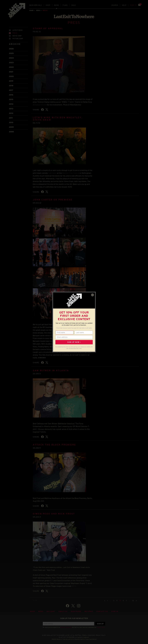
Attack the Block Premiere (54, 445)
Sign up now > (74, 342)
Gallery (51, 611)
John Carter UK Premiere (53, 200)
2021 (11, 72)
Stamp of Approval (48, 28)
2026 (11, 49)
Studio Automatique (91, 639)
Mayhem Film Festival (71, 173)
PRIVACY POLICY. (101, 635)
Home (31, 10)
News (56, 5)
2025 (11, 53)
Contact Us (102, 611)
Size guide (76, 611)
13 (133, 601)
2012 (11, 113)
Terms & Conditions (66, 627)
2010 (11, 122)
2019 (11, 81)
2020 (11, 76)
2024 (11, 58)
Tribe (64, 639)
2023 (11, 63)
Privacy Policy (101, 627)
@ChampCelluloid (40, 105)
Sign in (133, 5)
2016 (11, 95)
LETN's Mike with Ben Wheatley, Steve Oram (58, 119)
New (36, 5)
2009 (11, 127)
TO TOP (35, 600)
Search (115, 5)
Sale (74, 5)
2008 (11, 132)
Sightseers (52, 173)
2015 (11, 99)
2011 (11, 118)
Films (65, 5)
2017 (11, 90)
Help (124, 5)
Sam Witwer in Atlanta (51, 371)
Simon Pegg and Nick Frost (54, 514)
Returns (89, 611)
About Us (63, 611)
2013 (11, 109)
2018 (11, 86)
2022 (11, 67)
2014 (11, 104)
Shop (48, 5)
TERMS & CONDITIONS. (89, 635)
